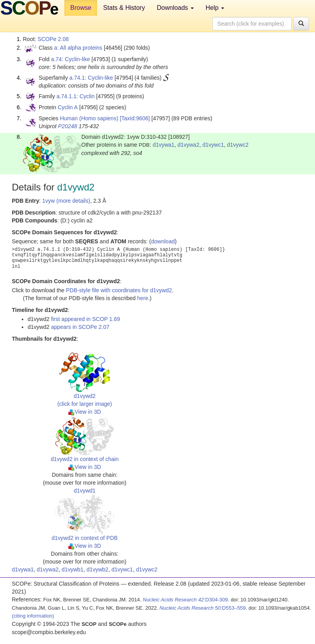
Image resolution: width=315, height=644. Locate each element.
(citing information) (33, 616)
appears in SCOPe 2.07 (80, 327)
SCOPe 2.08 (53, 39)
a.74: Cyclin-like (70, 59)
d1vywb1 (72, 569)
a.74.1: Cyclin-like (91, 78)
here (142, 298)
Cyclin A (68, 107)
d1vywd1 (85, 491)
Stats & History (124, 8)
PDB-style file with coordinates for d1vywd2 (119, 290)
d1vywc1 (213, 145)
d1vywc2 (238, 145)
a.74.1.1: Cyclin (76, 96)
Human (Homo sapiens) (89, 118)
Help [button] (215, 8)
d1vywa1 (164, 145)
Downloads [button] (175, 8)
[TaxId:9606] (135, 118)
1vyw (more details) (66, 201)
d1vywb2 (97, 569)
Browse (81, 8)
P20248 (67, 126)
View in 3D (85, 412)
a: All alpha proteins (78, 48)
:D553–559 (203, 608)
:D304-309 (186, 600)
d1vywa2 (188, 145)
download (163, 241)
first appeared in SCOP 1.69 (85, 319)
